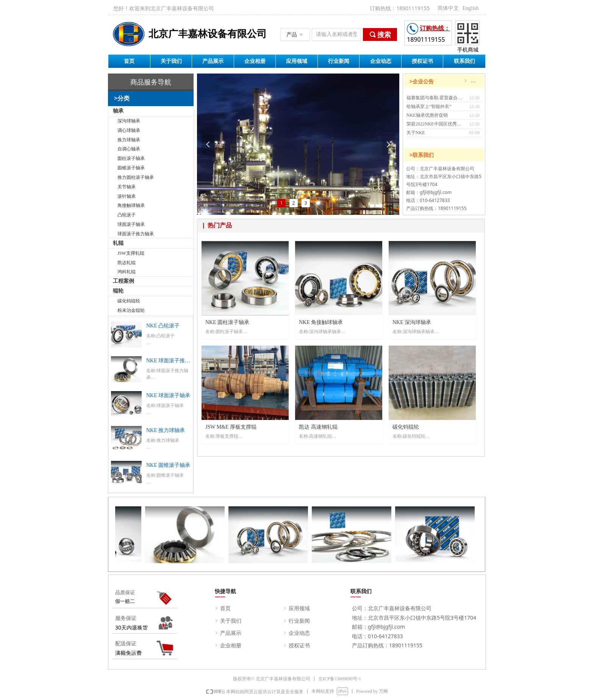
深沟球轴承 (129, 121)
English (471, 8)
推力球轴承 (129, 140)
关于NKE (416, 133)
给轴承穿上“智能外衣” (429, 106)
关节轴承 (127, 187)
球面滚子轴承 (131, 224)
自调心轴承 (129, 149)
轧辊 (118, 243)
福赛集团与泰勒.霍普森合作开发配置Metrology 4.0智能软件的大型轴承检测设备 (436, 98)
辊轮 (118, 291)
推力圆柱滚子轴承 (136, 177)
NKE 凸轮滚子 (163, 326)
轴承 (118, 111)
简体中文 (448, 8)
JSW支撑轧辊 (131, 253)
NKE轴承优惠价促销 (427, 115)
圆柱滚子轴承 (131, 158)
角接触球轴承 (131, 205)
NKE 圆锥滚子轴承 (168, 465)
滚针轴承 (127, 196)
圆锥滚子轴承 (131, 168)
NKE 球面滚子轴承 (168, 395)
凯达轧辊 (127, 263)
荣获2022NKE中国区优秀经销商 (436, 124)
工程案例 (123, 281)
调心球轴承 (129, 130)
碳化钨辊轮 (129, 301)
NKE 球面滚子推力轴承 (168, 362)
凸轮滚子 (127, 215)
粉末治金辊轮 (131, 310)
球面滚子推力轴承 (136, 234)
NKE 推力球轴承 (166, 430)
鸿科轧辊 (127, 272)
